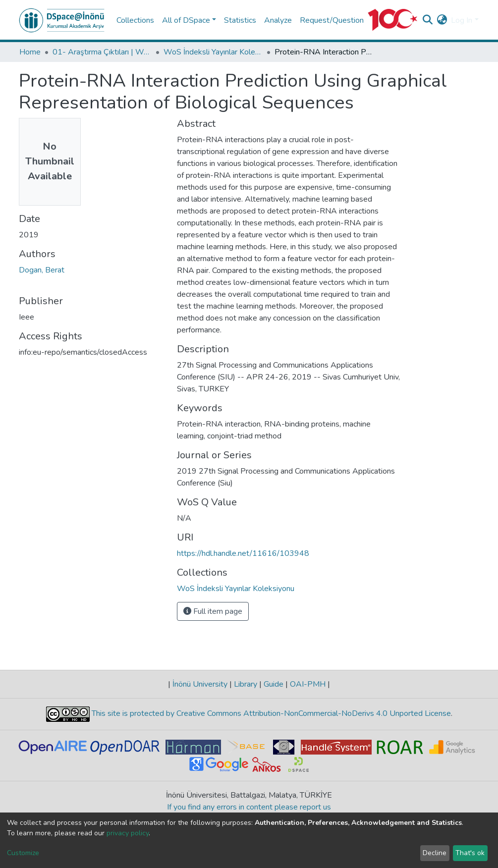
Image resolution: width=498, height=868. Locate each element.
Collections (135, 20)
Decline (435, 853)
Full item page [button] (213, 611)
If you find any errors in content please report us (249, 807)
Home (30, 52)
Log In (462, 20)
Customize (23, 853)
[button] (442, 20)
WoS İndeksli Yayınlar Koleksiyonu (213, 52)
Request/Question (332, 20)
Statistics (240, 20)
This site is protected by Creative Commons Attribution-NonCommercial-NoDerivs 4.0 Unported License (270, 713)
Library (246, 684)
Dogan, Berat (42, 270)
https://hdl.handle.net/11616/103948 (243, 553)
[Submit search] (427, 20)
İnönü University (200, 684)
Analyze (278, 20)
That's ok (470, 853)
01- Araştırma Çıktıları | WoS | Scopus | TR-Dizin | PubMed (102, 52)
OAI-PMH (308, 684)
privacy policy (128, 833)
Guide (274, 684)
